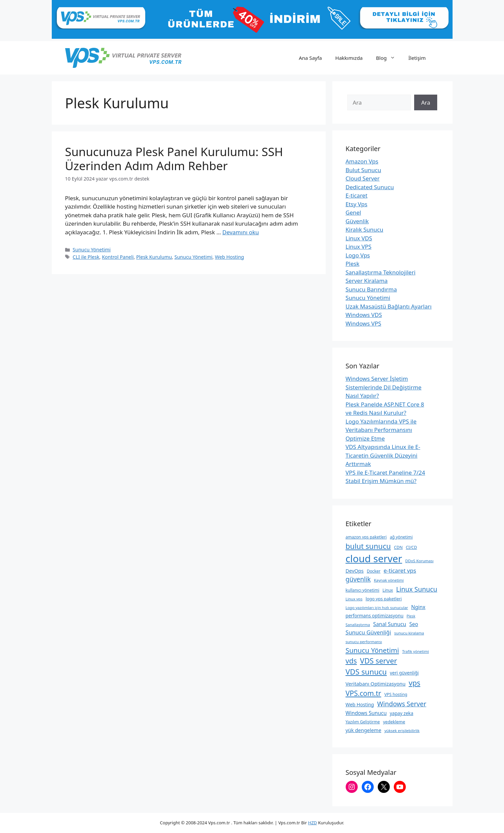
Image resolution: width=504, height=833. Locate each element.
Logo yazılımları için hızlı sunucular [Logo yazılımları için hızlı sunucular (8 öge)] (377, 608)
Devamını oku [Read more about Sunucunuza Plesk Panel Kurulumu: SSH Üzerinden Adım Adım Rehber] (241, 232)
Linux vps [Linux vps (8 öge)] (354, 599)
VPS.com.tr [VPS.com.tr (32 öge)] (364, 693)
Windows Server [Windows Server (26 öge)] (402, 704)
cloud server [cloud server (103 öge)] (374, 559)
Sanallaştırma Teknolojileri (381, 272)
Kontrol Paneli (118, 257)
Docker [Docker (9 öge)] (374, 571)
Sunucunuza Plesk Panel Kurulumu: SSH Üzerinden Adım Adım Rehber (174, 159)
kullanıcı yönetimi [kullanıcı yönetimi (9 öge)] (363, 590)
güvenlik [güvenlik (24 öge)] (358, 579)
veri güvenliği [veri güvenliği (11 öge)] (404, 673)
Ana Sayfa (310, 58)
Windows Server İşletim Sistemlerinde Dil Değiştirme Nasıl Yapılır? (384, 387)
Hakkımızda (349, 58)
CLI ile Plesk (86, 257)
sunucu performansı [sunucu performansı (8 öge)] (364, 642)
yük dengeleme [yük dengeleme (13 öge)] (364, 730)
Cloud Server (363, 178)
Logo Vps (358, 255)
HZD (312, 823)
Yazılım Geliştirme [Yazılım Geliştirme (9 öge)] (363, 722)
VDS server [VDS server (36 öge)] (379, 661)
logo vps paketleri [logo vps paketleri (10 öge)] (384, 599)
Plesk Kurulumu (154, 257)
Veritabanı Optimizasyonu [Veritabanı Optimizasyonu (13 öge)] (376, 684)
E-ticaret (357, 195)
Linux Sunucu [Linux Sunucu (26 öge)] (417, 589)
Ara (426, 102)
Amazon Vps (362, 161)
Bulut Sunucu (364, 170)
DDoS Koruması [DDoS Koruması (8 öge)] (419, 561)
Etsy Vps (357, 204)
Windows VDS (364, 315)
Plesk (353, 264)
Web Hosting (230, 257)
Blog (389, 58)
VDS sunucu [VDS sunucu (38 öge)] (366, 672)
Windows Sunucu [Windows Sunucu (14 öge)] (366, 713)
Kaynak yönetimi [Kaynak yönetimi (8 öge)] (389, 580)
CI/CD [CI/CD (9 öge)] (411, 547)
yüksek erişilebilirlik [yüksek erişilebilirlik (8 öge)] (402, 731)
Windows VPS (364, 323)
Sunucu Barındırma (371, 289)
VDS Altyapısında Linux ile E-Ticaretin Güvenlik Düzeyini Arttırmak (383, 455)
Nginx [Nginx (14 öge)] (418, 607)
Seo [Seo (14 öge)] (413, 624)
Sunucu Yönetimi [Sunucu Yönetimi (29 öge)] (372, 650)
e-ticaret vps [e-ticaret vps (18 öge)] (400, 570)
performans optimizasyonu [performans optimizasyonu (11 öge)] (375, 616)
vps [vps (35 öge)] (415, 683)
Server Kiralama (367, 281)
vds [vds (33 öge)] (351, 661)
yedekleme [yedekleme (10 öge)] (394, 722)
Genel (353, 212)
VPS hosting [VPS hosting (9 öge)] (396, 694)
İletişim (417, 58)
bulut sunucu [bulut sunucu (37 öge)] (368, 546)
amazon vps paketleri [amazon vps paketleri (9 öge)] (366, 537)
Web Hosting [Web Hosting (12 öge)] (360, 704)
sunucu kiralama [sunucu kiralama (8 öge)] (409, 633)
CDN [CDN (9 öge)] (398, 547)
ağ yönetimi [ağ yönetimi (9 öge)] (401, 537)
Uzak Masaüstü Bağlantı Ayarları (389, 306)
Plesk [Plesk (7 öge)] (411, 616)
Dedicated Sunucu (370, 187)
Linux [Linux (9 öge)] (388, 590)
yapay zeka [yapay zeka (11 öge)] (401, 713)
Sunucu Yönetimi (92, 250)
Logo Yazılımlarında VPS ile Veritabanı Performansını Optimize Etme (381, 430)
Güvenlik (357, 221)
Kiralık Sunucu (365, 229)
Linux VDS (359, 238)
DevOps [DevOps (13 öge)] (355, 571)
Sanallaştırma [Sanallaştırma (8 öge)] (358, 625)
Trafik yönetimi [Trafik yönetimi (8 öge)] (415, 651)
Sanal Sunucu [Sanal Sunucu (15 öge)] (390, 624)
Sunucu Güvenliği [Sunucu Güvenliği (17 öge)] (368, 632)
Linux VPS (359, 247)
